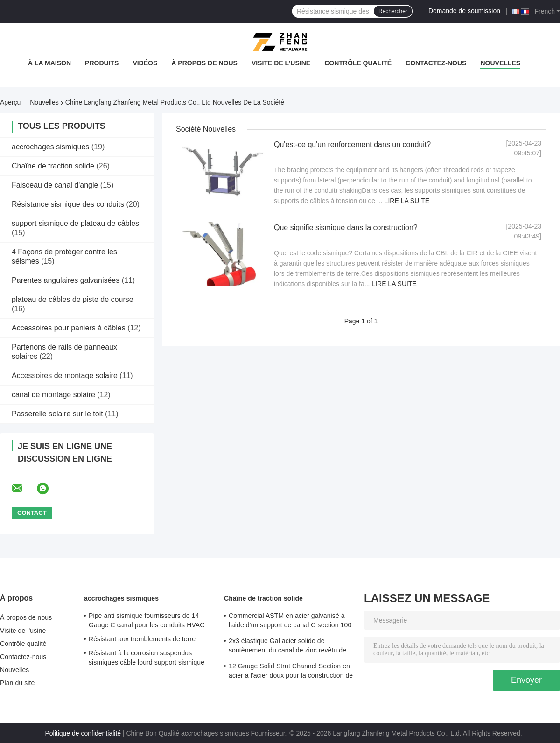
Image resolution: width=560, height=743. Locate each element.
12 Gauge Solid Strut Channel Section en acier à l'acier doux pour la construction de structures (291, 672)
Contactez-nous (436, 63)
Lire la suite (407, 201)
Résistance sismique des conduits (68, 204)
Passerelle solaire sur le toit (57, 414)
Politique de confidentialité (83, 733)
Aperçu (10, 102)
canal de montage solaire (53, 395)
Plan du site (17, 683)
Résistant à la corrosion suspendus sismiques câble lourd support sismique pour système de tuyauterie (147, 659)
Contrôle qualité (358, 63)
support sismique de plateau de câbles (75, 223)
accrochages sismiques (50, 147)
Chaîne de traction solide (53, 166)
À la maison (49, 63)
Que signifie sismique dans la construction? (346, 228)
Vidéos (145, 63)
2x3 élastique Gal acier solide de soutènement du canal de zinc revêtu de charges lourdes (287, 647)
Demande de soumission (464, 11)
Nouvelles (500, 63)
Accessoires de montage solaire (65, 375)
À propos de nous (204, 63)
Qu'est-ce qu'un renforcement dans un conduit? (352, 144)
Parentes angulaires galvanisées (66, 280)
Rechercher (393, 11)
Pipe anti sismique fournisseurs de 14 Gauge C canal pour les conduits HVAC (147, 620)
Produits (102, 63)
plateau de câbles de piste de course (73, 299)
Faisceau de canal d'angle (55, 185)
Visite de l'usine (281, 63)
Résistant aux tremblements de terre (142, 639)
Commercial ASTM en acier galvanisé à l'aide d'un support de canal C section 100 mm (290, 622)
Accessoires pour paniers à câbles (69, 328)
